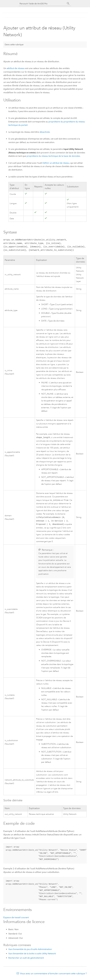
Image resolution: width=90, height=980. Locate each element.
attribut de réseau (16, 68)
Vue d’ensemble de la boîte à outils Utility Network (32, 955)
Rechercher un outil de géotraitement (26, 959)
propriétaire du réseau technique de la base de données (53, 156)
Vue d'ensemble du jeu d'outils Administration (30, 951)
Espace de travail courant (16, 919)
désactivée (45, 132)
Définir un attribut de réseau (56, 163)
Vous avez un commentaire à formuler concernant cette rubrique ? (53, 975)
